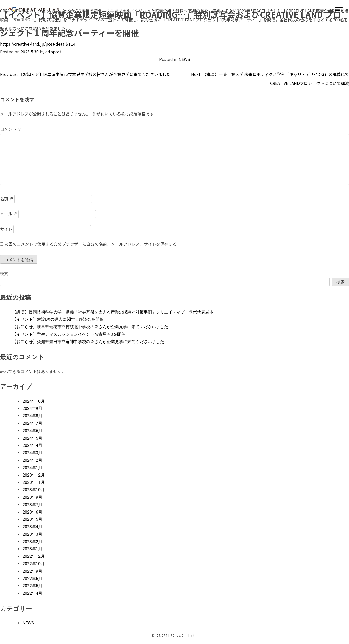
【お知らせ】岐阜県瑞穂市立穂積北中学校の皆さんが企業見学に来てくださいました (90, 327)
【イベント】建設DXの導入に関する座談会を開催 (58, 319)
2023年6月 (32, 512)
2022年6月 (32, 579)
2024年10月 (34, 401)
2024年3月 (32, 453)
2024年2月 (32, 460)
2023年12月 (34, 475)
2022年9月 (32, 571)
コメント (11, 129)
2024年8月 (32, 416)
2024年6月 (32, 431)
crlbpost (53, 52)
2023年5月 (32, 519)
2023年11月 (34, 482)
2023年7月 (32, 505)
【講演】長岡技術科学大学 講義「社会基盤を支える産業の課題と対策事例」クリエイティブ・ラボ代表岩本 (113, 312)
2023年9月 (32, 497)
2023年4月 (32, 527)
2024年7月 (32, 423)
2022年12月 (34, 556)
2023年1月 (32, 549)
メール (9, 214)
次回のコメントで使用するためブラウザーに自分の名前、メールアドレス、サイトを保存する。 (93, 244)
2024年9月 (32, 408)
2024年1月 (32, 468)
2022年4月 (32, 593)
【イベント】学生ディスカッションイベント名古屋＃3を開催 (69, 334)
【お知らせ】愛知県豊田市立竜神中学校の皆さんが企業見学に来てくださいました (88, 342)
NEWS (184, 59)
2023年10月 (34, 490)
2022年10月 (34, 564)
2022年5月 (32, 586)
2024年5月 (32, 438)
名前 (7, 198)
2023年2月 (32, 542)
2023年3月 (32, 534)
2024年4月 (32, 445)
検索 (4, 274)
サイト (6, 229)
